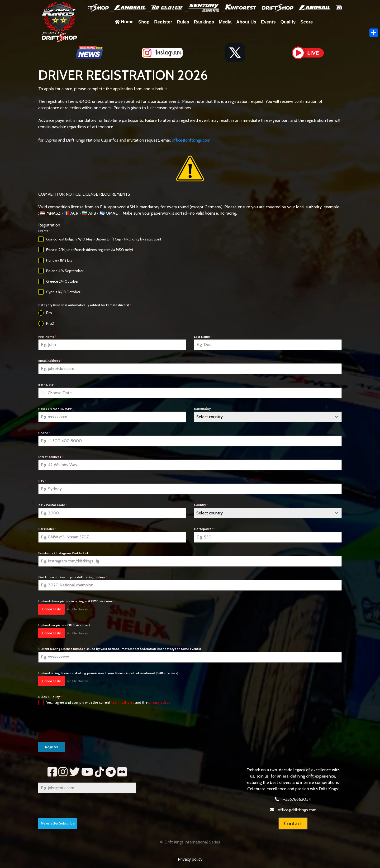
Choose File (52, 609)
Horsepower (204, 529)
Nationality (203, 409)
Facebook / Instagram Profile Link (65, 553)
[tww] (74, 772)
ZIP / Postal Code (53, 505)
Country (201, 505)
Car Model (47, 529)
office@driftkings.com (191, 140)
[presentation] (78, 724)
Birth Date (47, 385)
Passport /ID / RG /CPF (56, 409)
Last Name (203, 337)
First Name (47, 337)
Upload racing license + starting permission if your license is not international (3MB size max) (108, 673)
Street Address (51, 457)
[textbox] (263, 417)
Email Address (50, 361)
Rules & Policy (50, 697)
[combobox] (268, 417)
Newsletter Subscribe (58, 823)
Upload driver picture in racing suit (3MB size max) (76, 601)
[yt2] (87, 772)
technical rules (123, 702)
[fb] (52, 772)
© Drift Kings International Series (190, 842)
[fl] (122, 772)
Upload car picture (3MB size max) (64, 625)
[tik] (99, 772)
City (42, 481)
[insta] (63, 772)
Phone (44, 433)
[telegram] (111, 772)
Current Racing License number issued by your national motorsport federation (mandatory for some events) (120, 649)
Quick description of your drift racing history (73, 577)
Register (52, 747)
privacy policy (159, 702)
